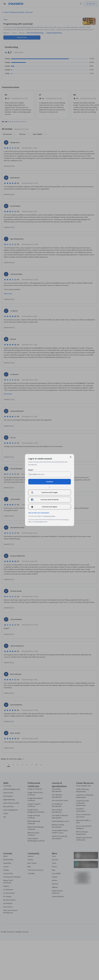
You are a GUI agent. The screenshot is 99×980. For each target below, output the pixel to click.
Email (31, 470)
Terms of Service (39, 522)
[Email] (50, 474)
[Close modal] (71, 457)
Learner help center (49, 516)
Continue (50, 482)
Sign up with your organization (39, 513)
